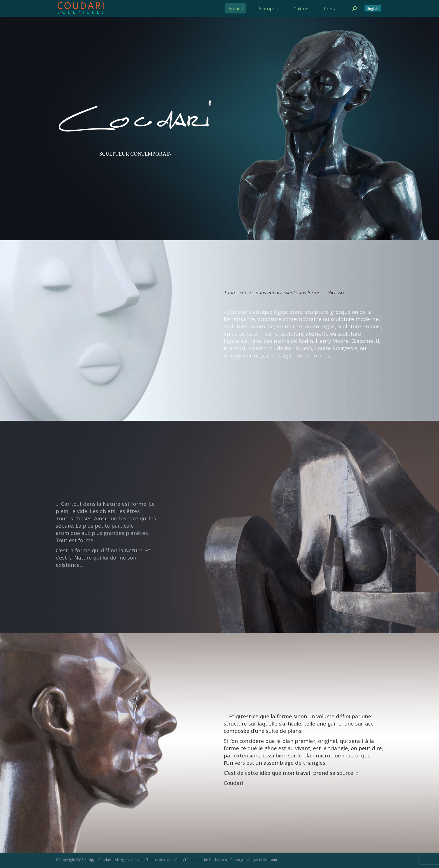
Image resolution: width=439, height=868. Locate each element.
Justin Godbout (265, 860)
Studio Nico (218, 860)
